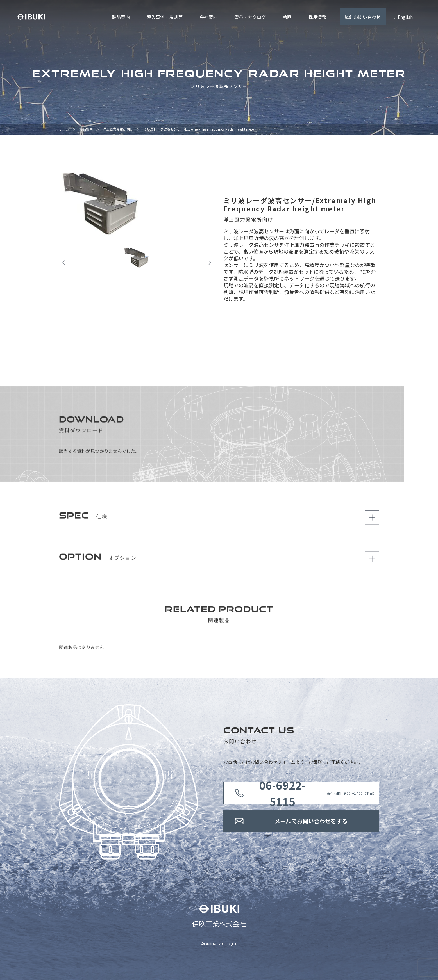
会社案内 (208, 17)
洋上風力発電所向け (118, 129)
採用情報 (317, 17)
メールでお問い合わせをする (311, 821)
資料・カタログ (250, 17)
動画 (287, 17)
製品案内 (121, 17)
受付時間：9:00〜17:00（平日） (311, 793)
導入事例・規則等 (165, 17)
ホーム (64, 129)
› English (403, 17)
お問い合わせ (367, 17)
